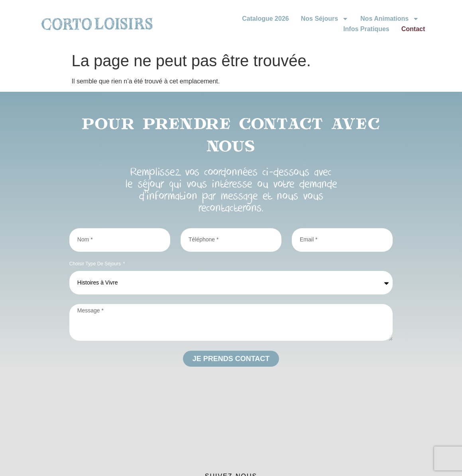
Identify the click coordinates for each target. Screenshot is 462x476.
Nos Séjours (325, 19)
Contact (413, 29)
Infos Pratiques (366, 29)
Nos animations (390, 19)
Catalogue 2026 (265, 19)
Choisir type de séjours (96, 264)
